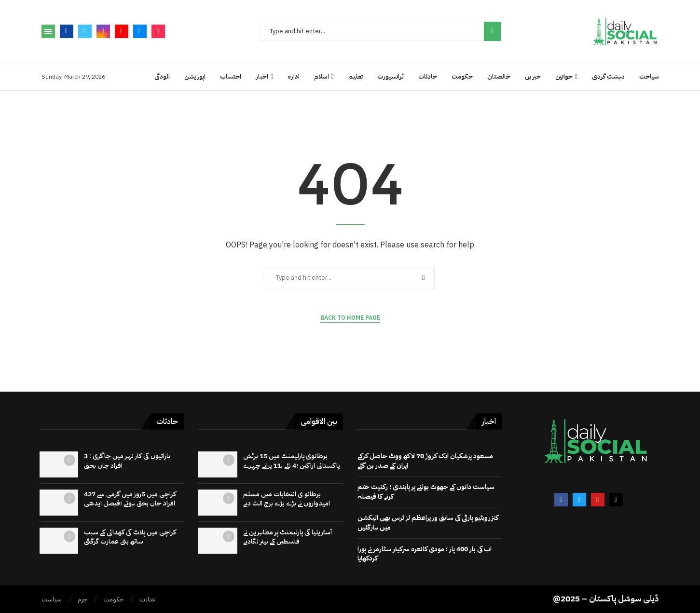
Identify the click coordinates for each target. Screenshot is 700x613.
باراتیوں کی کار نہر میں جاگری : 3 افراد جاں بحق (127, 461)
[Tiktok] (158, 31)
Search (492, 31)
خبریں (533, 76)
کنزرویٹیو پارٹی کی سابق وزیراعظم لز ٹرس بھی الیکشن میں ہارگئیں (428, 523)
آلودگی (162, 76)
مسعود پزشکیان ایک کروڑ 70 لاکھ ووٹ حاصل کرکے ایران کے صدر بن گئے (425, 461)
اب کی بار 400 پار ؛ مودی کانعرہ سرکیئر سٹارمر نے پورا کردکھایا (425, 554)
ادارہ (294, 76)
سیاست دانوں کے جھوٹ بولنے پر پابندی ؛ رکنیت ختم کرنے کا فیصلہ (426, 492)
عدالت (147, 599)
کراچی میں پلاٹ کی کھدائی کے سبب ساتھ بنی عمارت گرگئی (130, 537)
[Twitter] (85, 31)
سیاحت (649, 76)
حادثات (428, 76)
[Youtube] (122, 31)
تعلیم (356, 76)
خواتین (564, 76)
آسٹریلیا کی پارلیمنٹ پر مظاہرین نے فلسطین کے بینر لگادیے (288, 537)
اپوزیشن (195, 76)
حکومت (462, 76)
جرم (82, 599)
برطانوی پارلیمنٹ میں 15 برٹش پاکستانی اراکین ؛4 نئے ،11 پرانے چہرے (291, 461)
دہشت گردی (608, 76)
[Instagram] (103, 31)
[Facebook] (67, 31)
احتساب (231, 76)
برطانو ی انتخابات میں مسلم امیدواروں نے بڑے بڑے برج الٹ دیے (287, 499)
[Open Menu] (48, 31)
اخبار (262, 76)
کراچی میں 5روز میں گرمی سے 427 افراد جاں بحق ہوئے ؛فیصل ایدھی (130, 499)
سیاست (52, 599)
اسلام (322, 76)
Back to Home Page (350, 318)
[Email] (140, 31)
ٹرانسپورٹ (391, 76)
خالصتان (499, 76)
